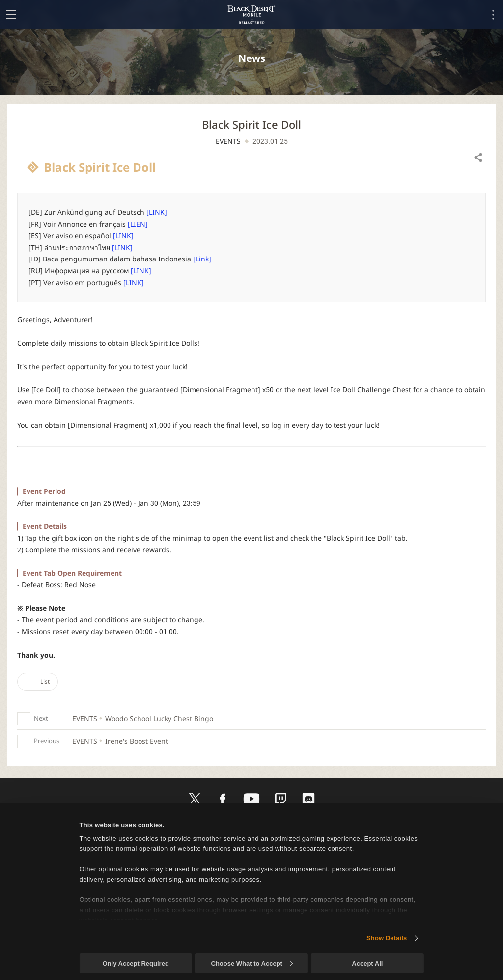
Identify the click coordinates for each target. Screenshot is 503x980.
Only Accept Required (135, 964)
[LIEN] (138, 224)
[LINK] (157, 212)
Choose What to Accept (252, 964)
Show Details (387, 938)
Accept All (367, 964)
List (38, 681)
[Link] (202, 259)
